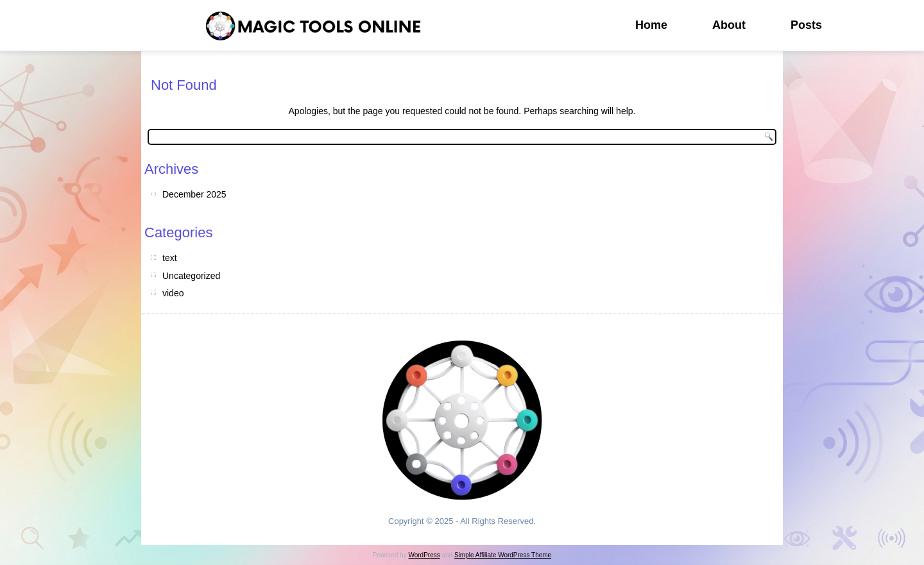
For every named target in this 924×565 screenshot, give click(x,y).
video (173, 293)
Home (651, 25)
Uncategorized (191, 276)
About (729, 25)
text (170, 258)
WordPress (424, 555)
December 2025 (194, 194)
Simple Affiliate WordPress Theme (503, 555)
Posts (806, 25)
